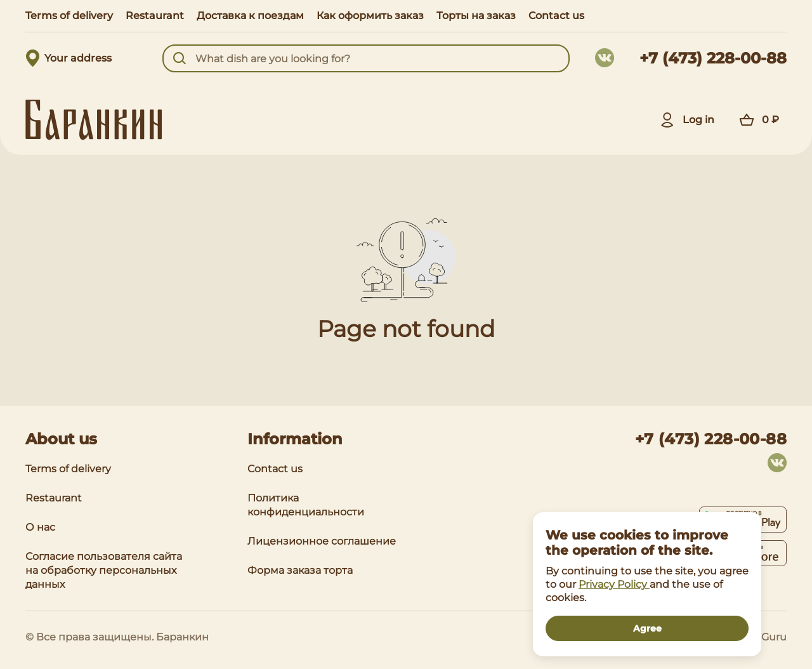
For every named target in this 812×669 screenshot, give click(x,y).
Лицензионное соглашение (322, 541)
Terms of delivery (69, 16)
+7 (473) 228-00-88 (713, 58)
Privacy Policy (614, 584)
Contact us (556, 16)
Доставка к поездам (250, 16)
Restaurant (155, 16)
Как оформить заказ (370, 16)
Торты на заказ (476, 16)
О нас (40, 527)
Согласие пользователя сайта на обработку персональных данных (104, 570)
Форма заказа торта (300, 570)
